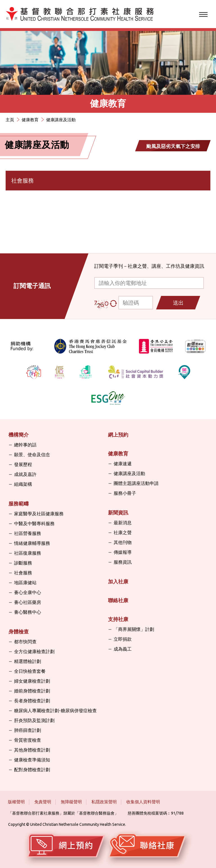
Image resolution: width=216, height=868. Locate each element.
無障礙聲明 (71, 802)
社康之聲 (123, 532)
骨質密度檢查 (28, 740)
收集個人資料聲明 (143, 802)
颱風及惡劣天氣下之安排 (173, 146)
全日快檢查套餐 (30, 671)
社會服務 (23, 573)
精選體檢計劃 (28, 661)
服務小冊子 (125, 493)
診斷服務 (23, 563)
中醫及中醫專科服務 (34, 523)
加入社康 (118, 581)
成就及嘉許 (25, 474)
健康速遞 (123, 464)
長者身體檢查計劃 (32, 701)
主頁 (10, 120)
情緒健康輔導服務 (32, 543)
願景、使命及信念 (32, 455)
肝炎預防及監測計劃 (34, 720)
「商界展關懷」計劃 (134, 629)
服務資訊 (123, 562)
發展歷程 (23, 464)
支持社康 (118, 619)
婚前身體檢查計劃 (32, 691)
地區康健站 (25, 583)
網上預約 (118, 435)
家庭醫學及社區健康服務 (39, 514)
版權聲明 (16, 802)
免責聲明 (43, 802)
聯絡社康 (118, 600)
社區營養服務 (28, 533)
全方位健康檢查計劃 (34, 651)
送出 (178, 303)
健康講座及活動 (61, 120)
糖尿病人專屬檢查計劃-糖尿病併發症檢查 (55, 710)
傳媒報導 (123, 552)
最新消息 (123, 523)
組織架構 (23, 484)
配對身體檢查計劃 (32, 770)
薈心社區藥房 (28, 602)
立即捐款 (123, 639)
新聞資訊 (118, 512)
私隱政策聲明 (104, 802)
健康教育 (30, 120)
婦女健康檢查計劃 (32, 681)
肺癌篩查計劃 (28, 730)
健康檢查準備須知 (32, 760)
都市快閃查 (25, 642)
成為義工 (123, 649)
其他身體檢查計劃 (32, 750)
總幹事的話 (25, 445)
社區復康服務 (28, 553)
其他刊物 (123, 542)
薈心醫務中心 (28, 612)
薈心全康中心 (28, 592)
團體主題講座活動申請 (136, 483)
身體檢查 (19, 631)
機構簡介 (19, 435)
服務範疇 (19, 503)
